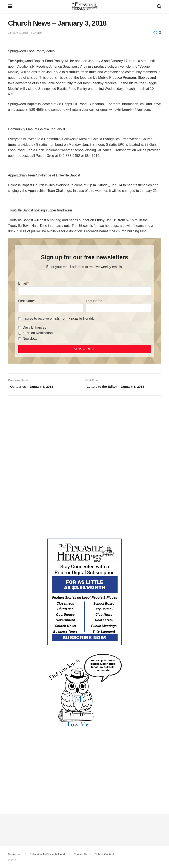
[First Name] (51, 308)
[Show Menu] (10, 6)
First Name (27, 301)
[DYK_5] (85, 692)
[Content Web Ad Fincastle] (85, 592)
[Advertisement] (85, 433)
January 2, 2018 (18, 33)
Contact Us (81, 855)
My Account (15, 855)
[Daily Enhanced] (20, 328)
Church (38, 33)
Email (23, 283)
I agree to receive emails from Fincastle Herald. (58, 318)
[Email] (85, 291)
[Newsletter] (20, 339)
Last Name (94, 301)
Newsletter (31, 339)
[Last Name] (118, 308)
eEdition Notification (38, 333)
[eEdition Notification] (20, 333)
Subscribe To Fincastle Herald (48, 855)
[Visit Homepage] (84, 6)
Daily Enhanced (35, 327)
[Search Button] (159, 6)
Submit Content (104, 855)
